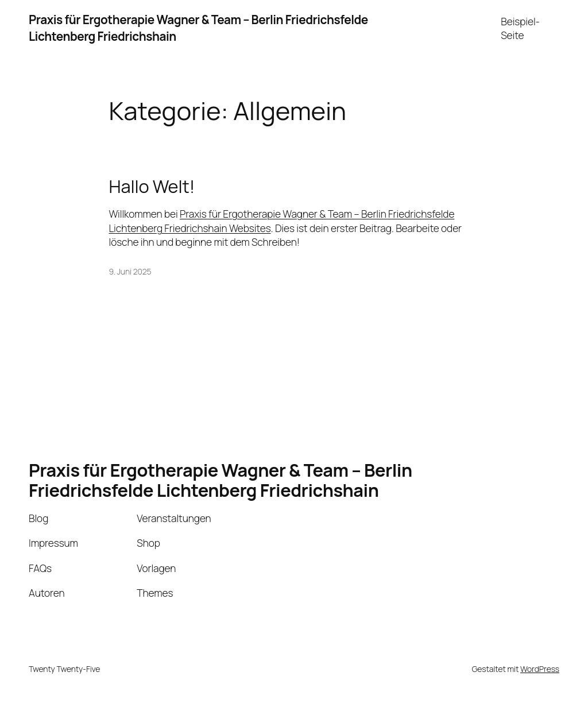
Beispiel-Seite (520, 28)
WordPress (540, 669)
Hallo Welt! (152, 186)
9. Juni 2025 (130, 271)
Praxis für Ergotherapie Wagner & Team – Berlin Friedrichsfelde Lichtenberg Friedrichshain (220, 480)
